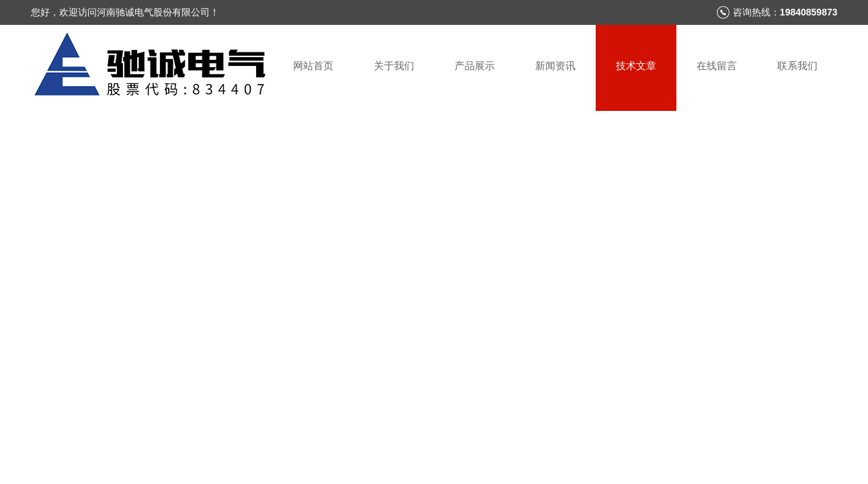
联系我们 (797, 66)
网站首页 (313, 66)
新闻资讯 (555, 66)
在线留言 (717, 66)
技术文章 (636, 66)
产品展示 (475, 66)
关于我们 (394, 66)
